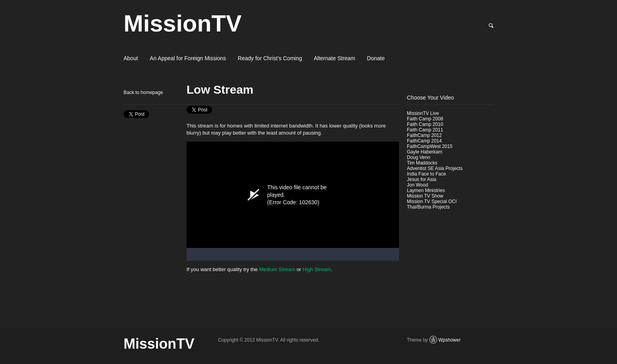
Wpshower (450, 340)
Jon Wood (417, 185)
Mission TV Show (425, 196)
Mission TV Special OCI (432, 201)
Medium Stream (277, 269)
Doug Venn (418, 157)
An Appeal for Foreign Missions (188, 58)
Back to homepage (143, 92)
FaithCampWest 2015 (430, 146)
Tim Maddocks (422, 163)
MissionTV (183, 23)
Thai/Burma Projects (428, 207)
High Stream (317, 269)
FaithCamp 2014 (424, 141)
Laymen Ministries (426, 190)
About (131, 58)
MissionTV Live (423, 113)
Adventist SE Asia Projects (435, 168)
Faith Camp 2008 (425, 119)
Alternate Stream (335, 58)
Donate (376, 58)
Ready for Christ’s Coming (270, 58)
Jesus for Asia (422, 179)
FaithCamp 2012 (424, 135)
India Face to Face (426, 174)
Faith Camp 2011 (425, 130)
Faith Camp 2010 (425, 124)
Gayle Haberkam (425, 152)
